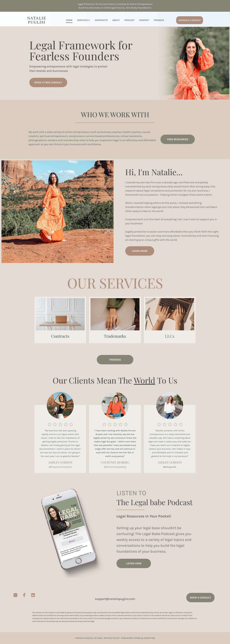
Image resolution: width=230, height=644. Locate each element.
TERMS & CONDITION (144, 638)
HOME (69, 20)
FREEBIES (159, 20)
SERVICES (84, 20)
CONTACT (144, 20)
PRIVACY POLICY (111, 638)
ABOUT (116, 20)
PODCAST (129, 20)
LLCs (170, 336)
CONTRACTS (101, 20)
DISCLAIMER (127, 638)
